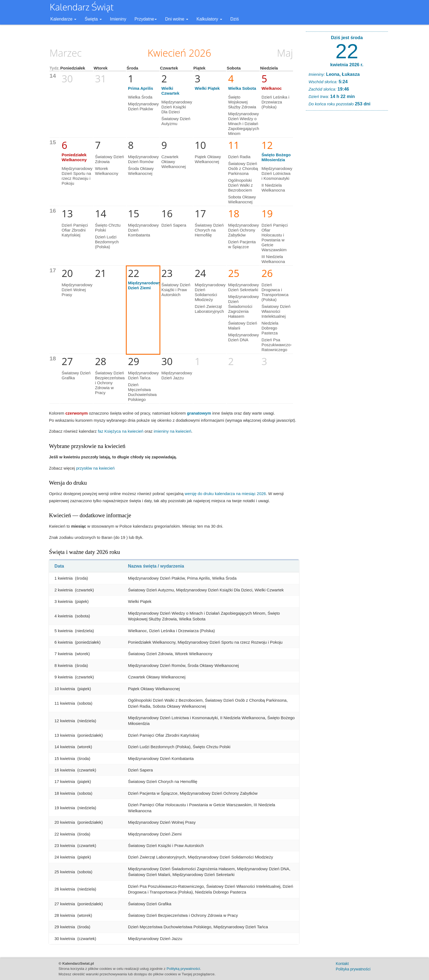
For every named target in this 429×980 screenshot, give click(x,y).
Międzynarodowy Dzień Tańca (144, 375)
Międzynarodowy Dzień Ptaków (144, 106)
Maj (285, 53)
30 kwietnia (65, 939)
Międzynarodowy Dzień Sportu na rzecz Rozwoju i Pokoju (77, 176)
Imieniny (118, 19)
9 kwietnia (64, 677)
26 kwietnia (65, 889)
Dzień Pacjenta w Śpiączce (242, 244)
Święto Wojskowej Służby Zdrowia (242, 102)
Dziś (235, 19)
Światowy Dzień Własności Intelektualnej (276, 311)
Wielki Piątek (207, 88)
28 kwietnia (65, 915)
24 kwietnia (65, 857)
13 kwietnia (65, 735)
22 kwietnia (65, 834)
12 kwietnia (65, 721)
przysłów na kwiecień (95, 468)
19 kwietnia (65, 808)
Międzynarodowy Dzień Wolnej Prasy (77, 290)
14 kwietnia (65, 747)
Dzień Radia (239, 157)
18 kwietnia (65, 793)
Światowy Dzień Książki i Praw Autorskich (176, 290)
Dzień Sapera (174, 225)
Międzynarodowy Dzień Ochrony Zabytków (244, 230)
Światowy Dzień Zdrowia (109, 159)
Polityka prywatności (353, 969)
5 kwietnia (64, 631)
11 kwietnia (65, 703)
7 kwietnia (64, 654)
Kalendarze (63, 19)
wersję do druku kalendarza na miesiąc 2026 (225, 494)
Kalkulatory (209, 19)
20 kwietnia (65, 822)
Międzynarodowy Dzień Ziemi (145, 285)
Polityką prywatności (183, 969)
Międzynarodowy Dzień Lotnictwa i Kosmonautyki (277, 173)
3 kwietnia (64, 601)
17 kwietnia (65, 781)
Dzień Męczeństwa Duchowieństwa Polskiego (142, 392)
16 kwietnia (65, 770)
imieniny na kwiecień (173, 431)
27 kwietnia (65, 904)
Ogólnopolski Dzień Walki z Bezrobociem (240, 185)
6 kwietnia (64, 642)
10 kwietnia (65, 689)
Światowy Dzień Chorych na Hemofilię (209, 230)
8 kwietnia (64, 665)
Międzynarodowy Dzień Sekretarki (244, 287)
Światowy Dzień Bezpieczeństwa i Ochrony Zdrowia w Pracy (110, 383)
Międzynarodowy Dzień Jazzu (177, 375)
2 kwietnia (64, 590)
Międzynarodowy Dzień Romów (144, 159)
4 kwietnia (64, 616)
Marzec (66, 53)
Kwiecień (167, 53)
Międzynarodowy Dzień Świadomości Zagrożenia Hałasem (244, 306)
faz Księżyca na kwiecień (121, 431)
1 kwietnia (64, 578)
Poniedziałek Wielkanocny (74, 157)
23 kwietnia (65, 845)
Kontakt (342, 964)
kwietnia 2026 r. (347, 65)
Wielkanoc (272, 88)
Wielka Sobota (242, 88)
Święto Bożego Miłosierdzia (276, 157)
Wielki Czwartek (170, 91)
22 (347, 51)
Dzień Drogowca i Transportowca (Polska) (275, 292)
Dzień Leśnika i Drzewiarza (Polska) (276, 102)
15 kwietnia (65, 758)
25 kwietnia (65, 872)
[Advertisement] (347, 198)
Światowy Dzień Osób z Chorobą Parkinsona (243, 168)
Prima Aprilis (141, 88)
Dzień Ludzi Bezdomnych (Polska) (107, 242)
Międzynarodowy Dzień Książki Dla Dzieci (177, 107)
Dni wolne (177, 19)
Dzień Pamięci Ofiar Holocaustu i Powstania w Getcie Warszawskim (275, 237)
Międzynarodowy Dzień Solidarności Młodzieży (210, 292)
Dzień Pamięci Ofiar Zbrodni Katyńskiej (75, 230)
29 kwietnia (65, 927)
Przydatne (146, 19)
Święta (93, 19)
